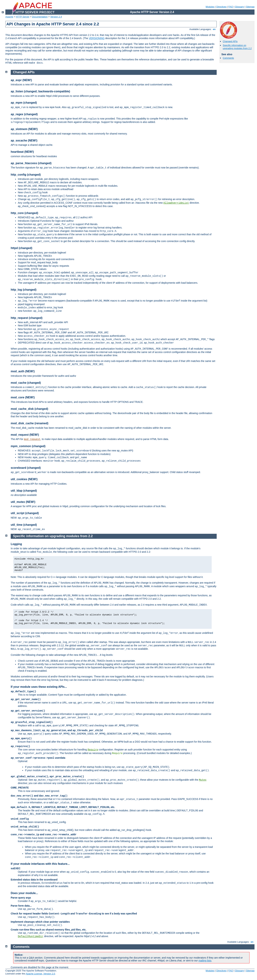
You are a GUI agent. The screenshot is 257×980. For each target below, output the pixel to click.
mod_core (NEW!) (23, 397)
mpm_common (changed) (28, 446)
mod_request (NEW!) (25, 435)
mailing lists (205, 961)
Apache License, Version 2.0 (40, 974)
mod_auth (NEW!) (23, 371)
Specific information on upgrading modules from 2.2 (237, 47)
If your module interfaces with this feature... (40, 864)
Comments (228, 58)
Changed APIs (230, 41)
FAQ (231, 7)
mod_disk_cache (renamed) (30, 423)
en (214, 29)
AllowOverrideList (176, 203)
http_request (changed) (27, 318)
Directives (221, 7)
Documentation (40, 17)
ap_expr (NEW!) (21, 80)
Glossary (239, 7)
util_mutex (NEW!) (23, 502)
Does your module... (24, 893)
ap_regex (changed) (24, 114)
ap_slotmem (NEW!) (24, 129)
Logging (16, 544)
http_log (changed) (24, 290)
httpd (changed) (22, 248)
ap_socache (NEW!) (24, 140)
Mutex (203, 780)
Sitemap (250, 7)
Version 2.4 (56, 17)
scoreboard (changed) (26, 468)
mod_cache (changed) (26, 383)
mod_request (32, 439)
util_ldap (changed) (24, 491)
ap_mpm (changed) (24, 103)
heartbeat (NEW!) (22, 152)
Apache (9, 17)
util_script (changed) (25, 513)
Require (93, 750)
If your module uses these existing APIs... (39, 687)
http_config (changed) (26, 175)
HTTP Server (23, 17)
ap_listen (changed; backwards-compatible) (40, 91)
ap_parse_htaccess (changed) (31, 163)
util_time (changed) (24, 525)
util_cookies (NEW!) (24, 479)
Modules (210, 7)
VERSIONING (97, 38)
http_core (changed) (24, 213)
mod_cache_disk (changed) (29, 409)
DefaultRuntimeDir (31, 936)
